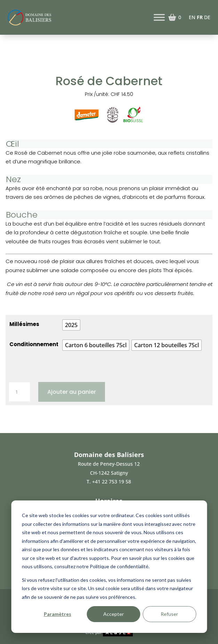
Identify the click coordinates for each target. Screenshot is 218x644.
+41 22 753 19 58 (112, 482)
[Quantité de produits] (19, 392)
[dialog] (109, 567)
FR (200, 17)
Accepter (114, 614)
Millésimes (24, 324)
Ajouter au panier (72, 392)
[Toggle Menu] (159, 17)
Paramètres (58, 614)
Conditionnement (34, 344)
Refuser (169, 614)
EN (192, 17)
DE (207, 17)
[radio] (71, 325)
